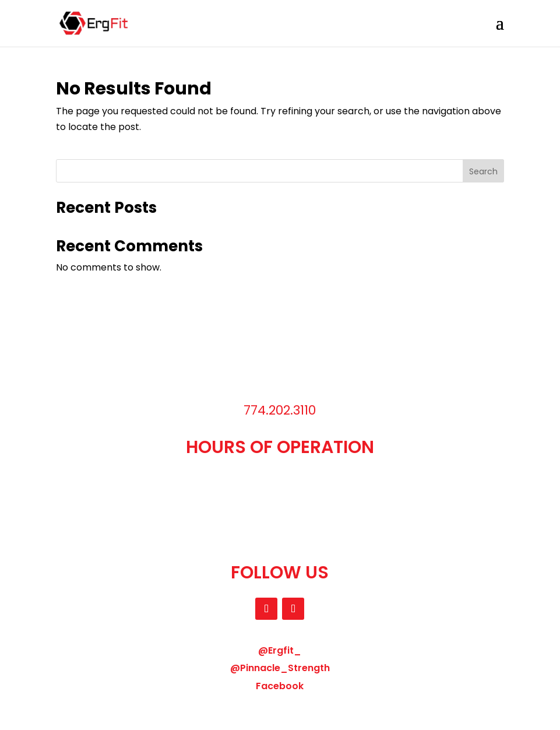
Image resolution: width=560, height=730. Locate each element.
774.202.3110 (280, 410)
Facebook (280, 686)
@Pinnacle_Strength (280, 668)
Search (483, 171)
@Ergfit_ (280, 650)
